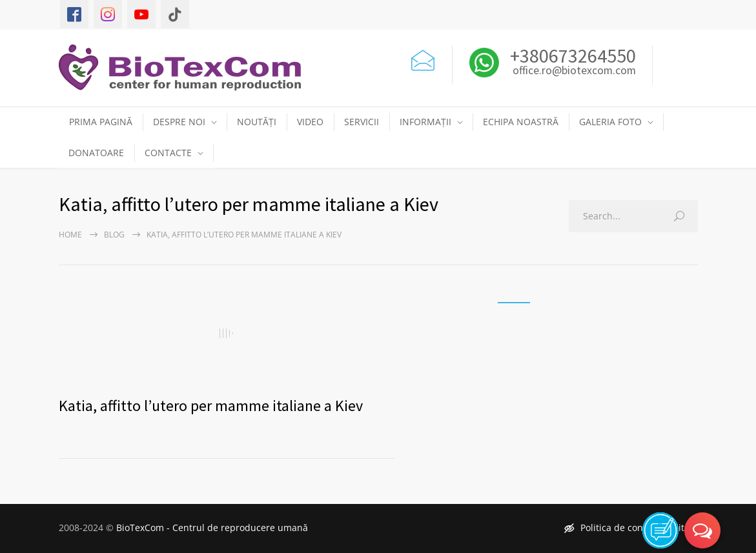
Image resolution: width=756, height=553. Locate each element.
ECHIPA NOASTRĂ (521, 122)
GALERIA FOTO (610, 122)
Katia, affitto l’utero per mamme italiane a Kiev (211, 406)
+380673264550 (571, 55)
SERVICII (362, 122)
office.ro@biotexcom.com (574, 71)
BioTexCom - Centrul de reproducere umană (212, 528)
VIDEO (310, 122)
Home (70, 235)
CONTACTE (168, 153)
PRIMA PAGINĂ (101, 122)
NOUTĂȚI (257, 122)
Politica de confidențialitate (631, 528)
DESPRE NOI (179, 122)
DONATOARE (96, 153)
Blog (114, 235)
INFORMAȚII (425, 122)
